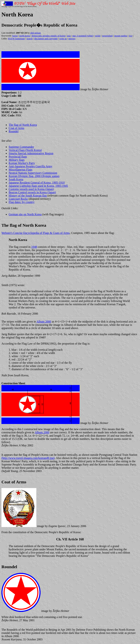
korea (15, 36)
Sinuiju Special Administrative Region (31, 153)
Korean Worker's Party (22, 163)
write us (63, 39)
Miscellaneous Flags (21, 170)
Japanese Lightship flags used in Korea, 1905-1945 (38, 186)
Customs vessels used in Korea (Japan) (31, 189)
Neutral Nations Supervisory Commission (33, 173)
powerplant (107, 36)
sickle (98, 36)
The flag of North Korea (23, 125)
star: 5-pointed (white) (83, 36)
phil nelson (36, 33)
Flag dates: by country (22, 202)
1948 (34, 247)
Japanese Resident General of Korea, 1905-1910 (37, 183)
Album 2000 (44, 322)
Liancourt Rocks (18, 199)
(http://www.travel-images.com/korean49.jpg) (28, 458)
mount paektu (121, 36)
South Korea (16, 179)
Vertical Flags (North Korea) (25, 150)
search (30, 39)
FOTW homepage (16, 39)
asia (69, 36)
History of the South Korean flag (28, 196)
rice (131, 36)
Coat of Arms (16, 128)
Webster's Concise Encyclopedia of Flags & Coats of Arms (36, 233)
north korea (25, 36)
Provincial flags (18, 157)
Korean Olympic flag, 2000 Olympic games (34, 176)
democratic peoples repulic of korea (48, 36)
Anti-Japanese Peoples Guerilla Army (30, 166)
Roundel (14, 131)
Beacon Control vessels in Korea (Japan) (32, 192)
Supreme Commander (21, 147)
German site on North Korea (25, 214)
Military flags (17, 160)
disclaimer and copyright (46, 39)
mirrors (72, 39)
